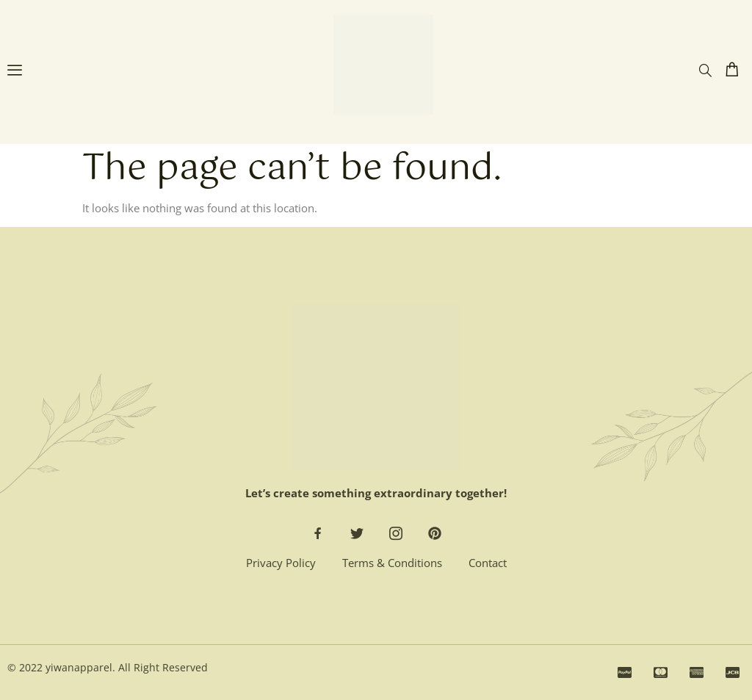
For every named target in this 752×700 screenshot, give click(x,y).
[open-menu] (15, 72)
